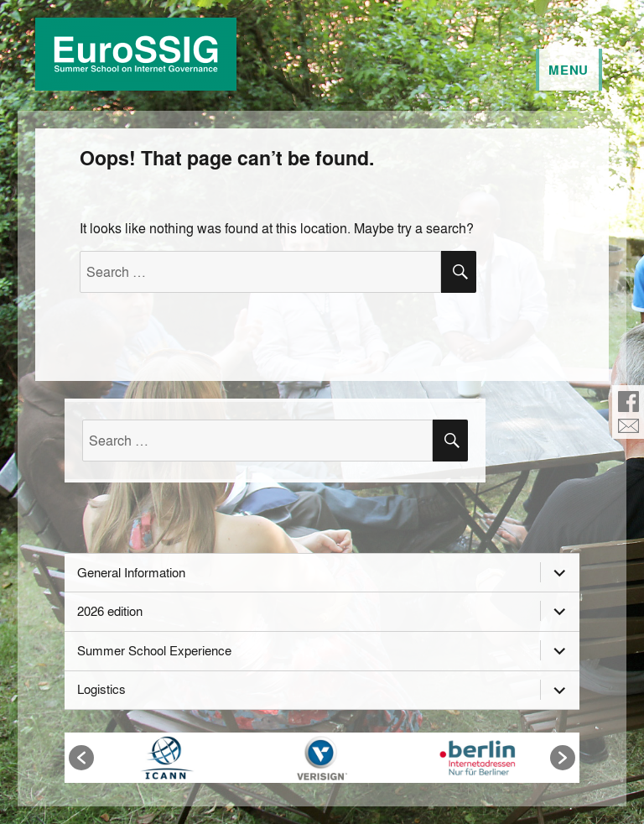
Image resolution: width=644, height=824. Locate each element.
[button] (81, 758)
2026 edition (110, 611)
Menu (569, 70)
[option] (167, 758)
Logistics (101, 689)
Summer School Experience (154, 650)
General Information (131, 572)
